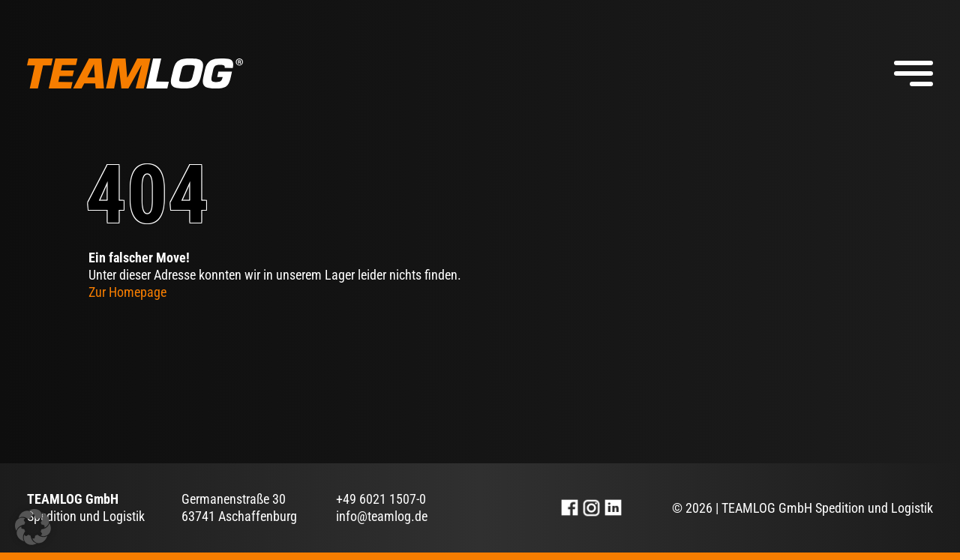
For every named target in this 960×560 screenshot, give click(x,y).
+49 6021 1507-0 (381, 499)
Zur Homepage (127, 292)
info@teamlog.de (382, 516)
